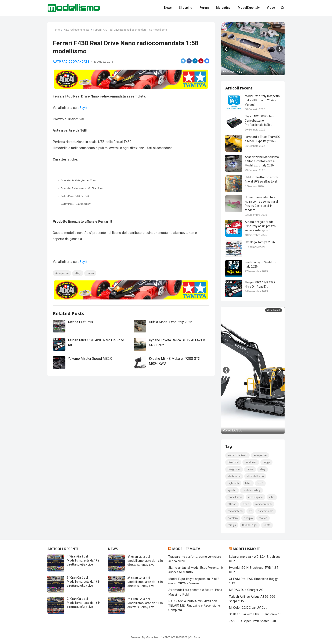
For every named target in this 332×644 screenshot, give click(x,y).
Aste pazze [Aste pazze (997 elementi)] (260, 455)
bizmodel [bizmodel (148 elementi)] (233, 462)
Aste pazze (62, 273)
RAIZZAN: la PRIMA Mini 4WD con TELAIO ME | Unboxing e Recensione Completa (194, 606)
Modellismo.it (246, 549)
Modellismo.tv (186, 549)
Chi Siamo (195, 637)
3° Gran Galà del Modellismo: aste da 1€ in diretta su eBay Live (84, 582)
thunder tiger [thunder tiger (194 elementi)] (250, 525)
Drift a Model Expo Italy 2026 (171, 322)
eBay (78, 273)
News (113, 549)
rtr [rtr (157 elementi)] (250, 511)
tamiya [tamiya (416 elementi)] (232, 525)
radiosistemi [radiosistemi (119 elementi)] (235, 511)
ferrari (90, 273)
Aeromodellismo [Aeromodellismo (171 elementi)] (237, 455)
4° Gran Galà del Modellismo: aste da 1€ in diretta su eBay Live (84, 560)
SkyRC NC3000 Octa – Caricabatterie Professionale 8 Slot (259, 121)
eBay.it (82, 108)
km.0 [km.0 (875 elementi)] (260, 483)
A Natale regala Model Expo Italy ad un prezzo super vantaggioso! (260, 226)
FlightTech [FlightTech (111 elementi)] (233, 483)
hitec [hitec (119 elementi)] (248, 483)
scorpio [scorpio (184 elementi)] (248, 518)
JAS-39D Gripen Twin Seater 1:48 (252, 621)
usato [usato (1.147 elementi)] (267, 525)
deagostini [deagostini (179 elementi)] (234, 469)
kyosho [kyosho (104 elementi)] (232, 490)
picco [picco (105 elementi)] (246, 504)
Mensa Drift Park (81, 322)
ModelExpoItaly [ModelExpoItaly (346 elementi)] (252, 490)
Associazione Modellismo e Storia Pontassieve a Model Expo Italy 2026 (262, 161)
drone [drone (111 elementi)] (250, 469)
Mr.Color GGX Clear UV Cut (248, 608)
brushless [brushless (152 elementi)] (251, 462)
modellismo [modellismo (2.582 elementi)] (235, 497)
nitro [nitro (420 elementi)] (272, 497)
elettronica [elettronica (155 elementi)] (234, 476)
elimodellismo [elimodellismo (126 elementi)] (255, 476)
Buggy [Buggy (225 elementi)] (266, 462)
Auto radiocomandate (77, 30)
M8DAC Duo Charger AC (246, 590)
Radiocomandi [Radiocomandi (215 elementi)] (264, 504)
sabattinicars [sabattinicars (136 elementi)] (266, 511)
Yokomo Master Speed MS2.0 (90, 359)
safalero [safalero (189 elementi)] (233, 518)
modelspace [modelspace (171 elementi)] (255, 497)
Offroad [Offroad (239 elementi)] (232, 504)
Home (56, 30)
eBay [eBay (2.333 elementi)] (263, 469)
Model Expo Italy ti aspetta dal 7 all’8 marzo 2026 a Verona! (262, 100)
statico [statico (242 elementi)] (263, 518)
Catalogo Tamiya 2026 (260, 242)
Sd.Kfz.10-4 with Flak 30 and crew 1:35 (257, 614)
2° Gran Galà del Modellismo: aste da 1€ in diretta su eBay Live (84, 603)
